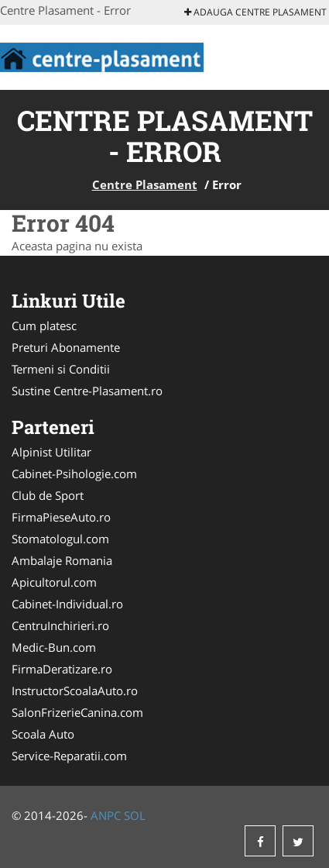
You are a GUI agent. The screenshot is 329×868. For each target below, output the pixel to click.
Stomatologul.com (60, 539)
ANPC (106, 815)
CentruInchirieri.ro (60, 625)
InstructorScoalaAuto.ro (75, 691)
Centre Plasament (145, 184)
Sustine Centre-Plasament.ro (87, 391)
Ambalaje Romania (62, 560)
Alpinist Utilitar (51, 452)
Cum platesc (44, 325)
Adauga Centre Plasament (255, 12)
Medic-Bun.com (54, 647)
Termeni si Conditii (61, 369)
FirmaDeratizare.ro (62, 669)
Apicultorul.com (54, 582)
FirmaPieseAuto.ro (61, 517)
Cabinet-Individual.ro (67, 604)
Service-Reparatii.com (69, 756)
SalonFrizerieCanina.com (77, 712)
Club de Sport (48, 495)
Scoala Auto (43, 734)
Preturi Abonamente (66, 347)
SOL (135, 815)
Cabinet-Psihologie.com (74, 474)
